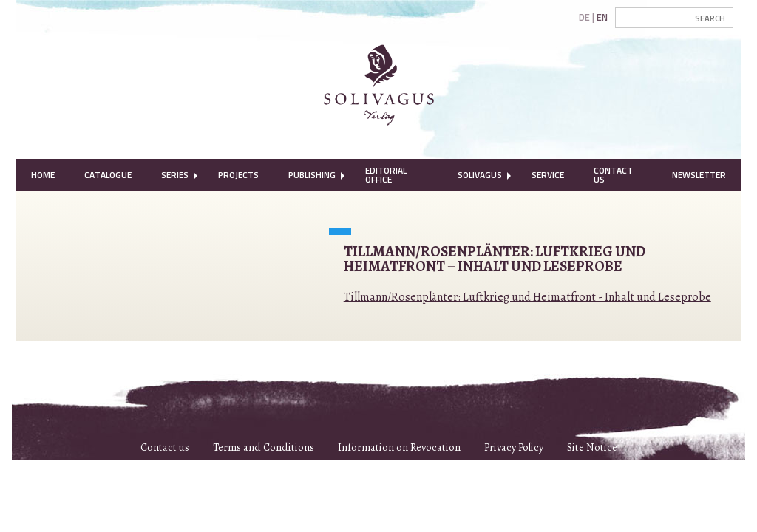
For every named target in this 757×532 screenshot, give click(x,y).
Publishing (312, 175)
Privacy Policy (514, 447)
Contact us (165, 447)
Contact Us (613, 175)
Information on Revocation (399, 447)
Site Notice (592, 447)
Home (43, 175)
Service (548, 175)
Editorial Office (386, 175)
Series (175, 175)
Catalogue (108, 175)
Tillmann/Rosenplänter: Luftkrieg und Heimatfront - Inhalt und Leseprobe (527, 297)
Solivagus (480, 175)
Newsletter (699, 175)
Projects (238, 175)
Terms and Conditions (264, 447)
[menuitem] (43, 175)
